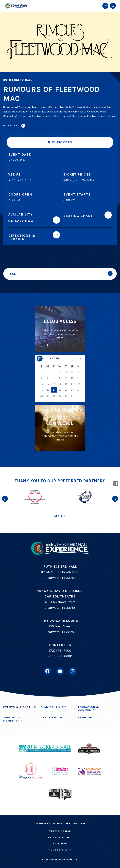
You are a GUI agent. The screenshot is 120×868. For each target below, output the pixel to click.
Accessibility (60, 850)
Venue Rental (52, 717)
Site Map (60, 843)
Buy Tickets (60, 142)
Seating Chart (78, 216)
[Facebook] (48, 671)
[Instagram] (73, 671)
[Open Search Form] (113, 6)
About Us (86, 717)
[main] (60, 234)
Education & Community (89, 709)
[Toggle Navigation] (105, 6)
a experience (60, 859)
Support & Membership (13, 719)
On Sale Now (21, 221)
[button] (75, 358)
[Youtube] (60, 671)
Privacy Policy (60, 837)
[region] (60, 378)
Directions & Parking (22, 237)
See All (60, 516)
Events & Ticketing (20, 707)
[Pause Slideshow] (116, 483)
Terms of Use (60, 831)
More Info (11, 125)
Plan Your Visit (54, 707)
